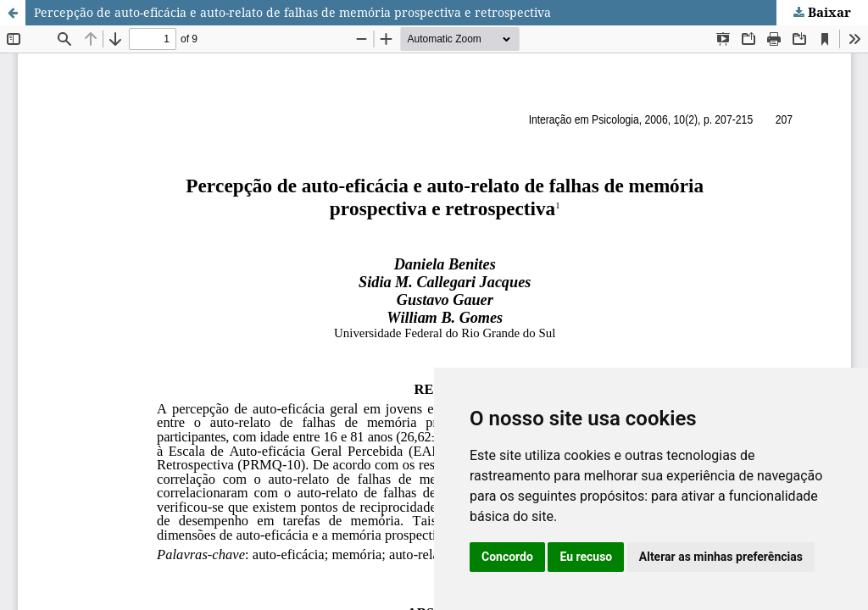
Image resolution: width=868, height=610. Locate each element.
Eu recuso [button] (586, 557)
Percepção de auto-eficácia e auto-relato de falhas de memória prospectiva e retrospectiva (292, 12)
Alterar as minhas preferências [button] (721, 557)
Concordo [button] (507, 557)
